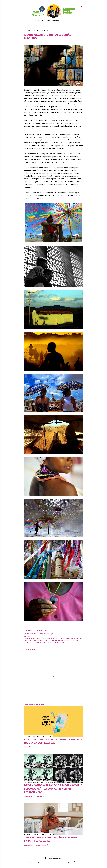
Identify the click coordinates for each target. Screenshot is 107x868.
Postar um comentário (42, 747)
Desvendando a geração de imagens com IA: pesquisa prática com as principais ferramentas (53, 789)
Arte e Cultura (34, 634)
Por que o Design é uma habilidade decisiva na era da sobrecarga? (53, 741)
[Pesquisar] (82, 6)
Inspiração (50, 634)
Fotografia (42, 634)
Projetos (34, 20)
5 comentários (39, 796)
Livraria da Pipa (44, 20)
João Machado (72, 154)
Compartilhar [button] (28, 630)
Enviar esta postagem (42, 630)
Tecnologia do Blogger (53, 858)
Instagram (56, 20)
